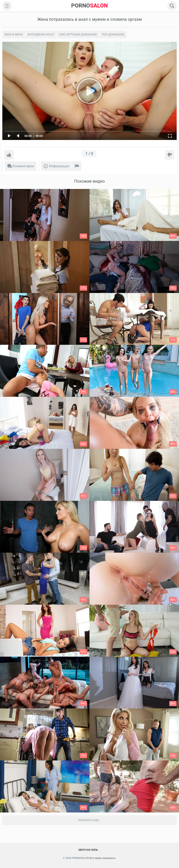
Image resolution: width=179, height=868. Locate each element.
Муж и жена (14, 35)
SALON (89, 6)
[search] (172, 6)
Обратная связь (88, 850)
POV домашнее (113, 35)
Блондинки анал (41, 35)
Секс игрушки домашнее (78, 35)
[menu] (7, 6)
